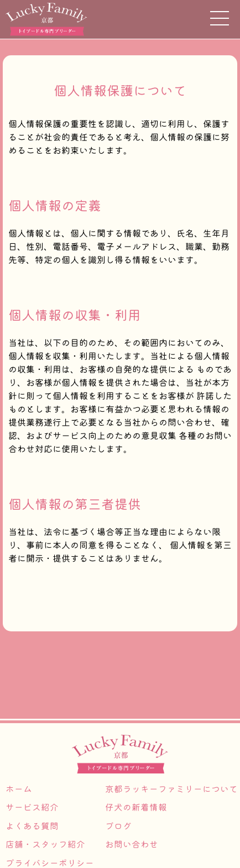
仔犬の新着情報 (136, 807)
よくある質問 (32, 826)
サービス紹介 (32, 807)
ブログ (118, 826)
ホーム (19, 789)
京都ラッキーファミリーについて (171, 789)
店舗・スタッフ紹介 (45, 844)
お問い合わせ (132, 844)
